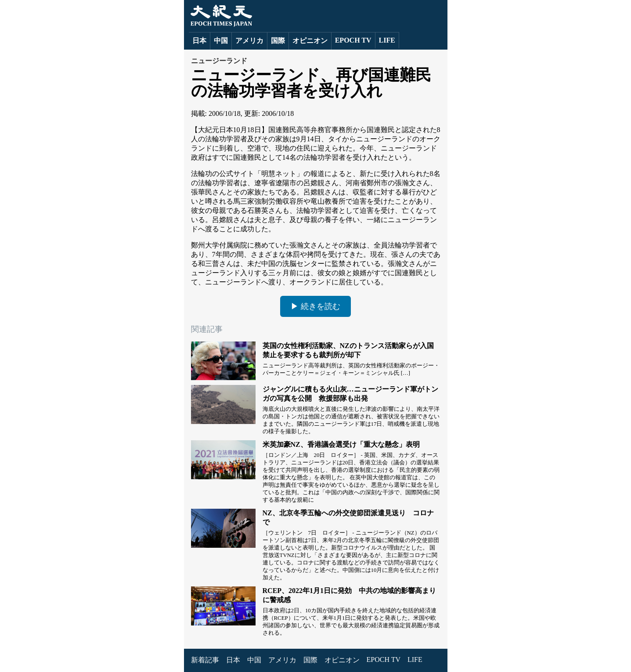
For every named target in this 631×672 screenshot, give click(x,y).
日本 (199, 41)
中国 (221, 41)
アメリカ (249, 41)
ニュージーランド (219, 61)
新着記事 (205, 660)
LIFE (387, 40)
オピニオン (310, 41)
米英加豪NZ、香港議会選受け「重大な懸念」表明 (341, 444)
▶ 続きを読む (315, 306)
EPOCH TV (353, 40)
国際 (278, 41)
